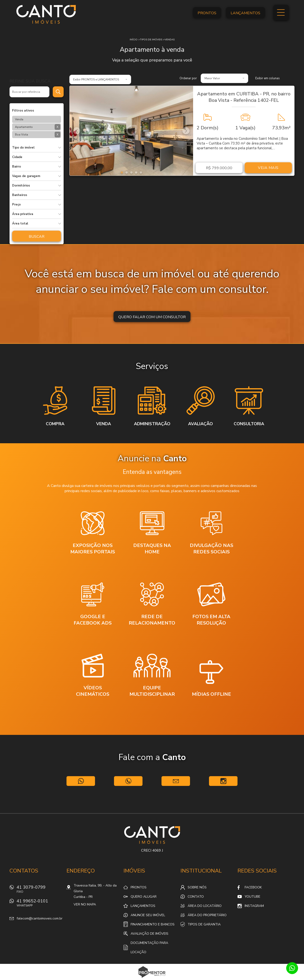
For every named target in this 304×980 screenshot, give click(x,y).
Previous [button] (77, 131)
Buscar (37, 237)
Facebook (253, 887)
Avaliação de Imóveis (150, 934)
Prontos (207, 13)
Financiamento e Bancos (153, 924)
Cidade (17, 157)
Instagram (254, 906)
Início (134, 40)
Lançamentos (245, 13)
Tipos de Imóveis (151, 40)
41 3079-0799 (39, 890)
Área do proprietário (207, 915)
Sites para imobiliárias (152, 979)
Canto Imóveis (152, 835)
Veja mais (268, 168)
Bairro (17, 167)
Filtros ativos (23, 110)
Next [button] (186, 131)
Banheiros (20, 195)
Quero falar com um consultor (152, 317)
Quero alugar (144, 897)
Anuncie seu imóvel (148, 915)
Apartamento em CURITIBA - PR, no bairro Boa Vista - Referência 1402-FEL (244, 97)
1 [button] (122, 173)
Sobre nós (197, 887)
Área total (20, 224)
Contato (196, 897)
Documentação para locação (149, 947)
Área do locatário (205, 906)
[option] (131, 131)
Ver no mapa (85, 904)
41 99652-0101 (39, 904)
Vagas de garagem (26, 176)
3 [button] (131, 173)
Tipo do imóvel (23, 148)
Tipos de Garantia (204, 924)
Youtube (252, 897)
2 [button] (127, 173)
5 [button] (141, 173)
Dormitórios (21, 186)
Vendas (170, 40)
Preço (16, 205)
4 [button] (136, 173)
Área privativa (23, 214)
